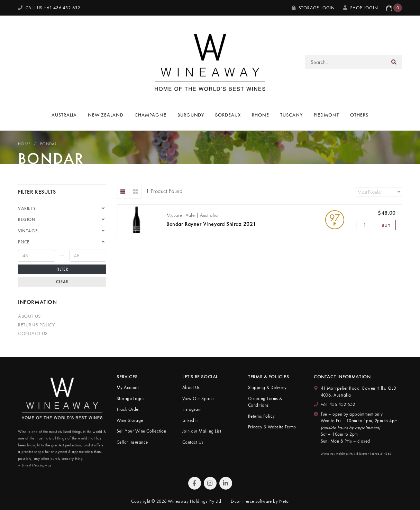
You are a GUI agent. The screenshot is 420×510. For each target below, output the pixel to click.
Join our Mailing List (202, 431)
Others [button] (359, 115)
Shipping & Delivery (267, 387)
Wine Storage (130, 420)
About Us (29, 316)
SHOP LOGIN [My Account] (361, 8)
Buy (386, 225)
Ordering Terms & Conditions (265, 402)
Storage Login (313, 8)
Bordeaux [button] (228, 115)
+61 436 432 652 (338, 404)
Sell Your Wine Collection (141, 431)
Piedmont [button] (326, 115)
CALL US (49, 8)
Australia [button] (64, 115)
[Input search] (346, 62)
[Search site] (394, 62)
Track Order (128, 409)
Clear (62, 282)
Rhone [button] (261, 115)
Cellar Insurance (132, 442)
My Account (128, 387)
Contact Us (33, 333)
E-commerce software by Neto (260, 501)
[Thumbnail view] (135, 192)
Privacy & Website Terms (272, 427)
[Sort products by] (378, 192)
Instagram (192, 409)
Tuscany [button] (291, 115)
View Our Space (198, 398)
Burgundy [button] (191, 115)
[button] (394, 8)
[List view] (123, 192)
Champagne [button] (150, 115)
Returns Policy (36, 325)
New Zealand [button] (106, 115)
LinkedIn (190, 420)
